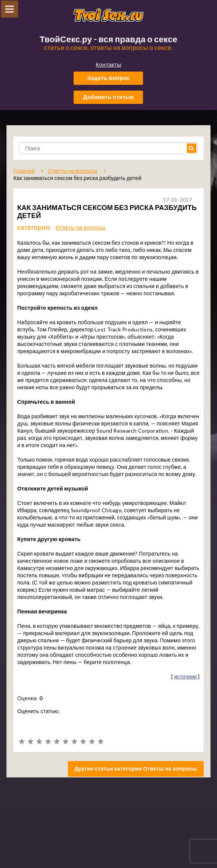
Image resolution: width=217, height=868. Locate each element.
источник (185, 676)
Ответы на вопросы (80, 227)
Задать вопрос (108, 78)
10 (100, 741)
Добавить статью (108, 97)
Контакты (108, 64)
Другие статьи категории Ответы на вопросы (136, 768)
